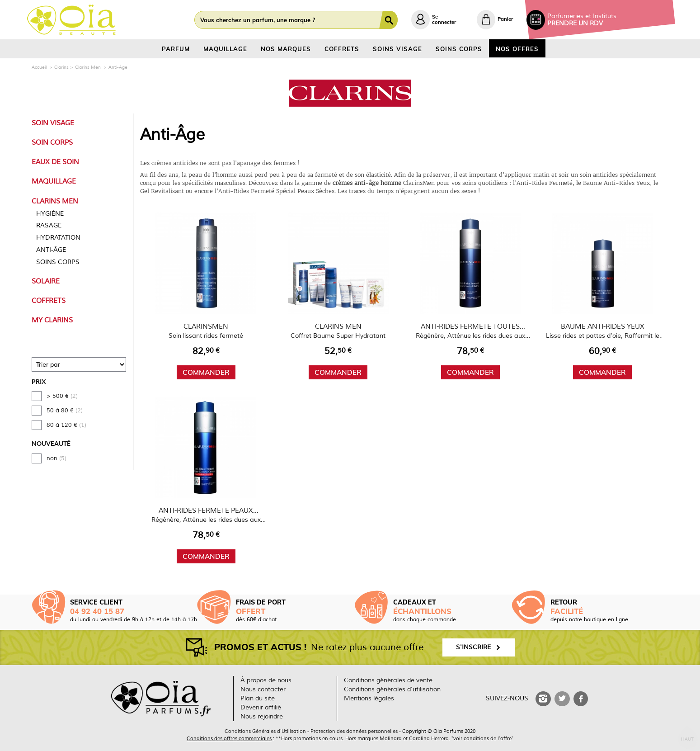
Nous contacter (263, 689)
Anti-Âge (51, 250)
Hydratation (58, 238)
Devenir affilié (261, 707)
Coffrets (49, 301)
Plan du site (258, 698)
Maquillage (54, 181)
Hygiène (50, 214)
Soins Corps (58, 262)
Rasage (49, 225)
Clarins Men (55, 201)
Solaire (46, 281)
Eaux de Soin (55, 162)
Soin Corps (52, 142)
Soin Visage (53, 123)
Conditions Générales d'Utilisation (265, 731)
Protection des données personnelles (354, 731)
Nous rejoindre (262, 716)
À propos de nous (266, 680)
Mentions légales (369, 698)
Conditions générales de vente (388, 680)
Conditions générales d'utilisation (392, 689)
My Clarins (52, 320)
